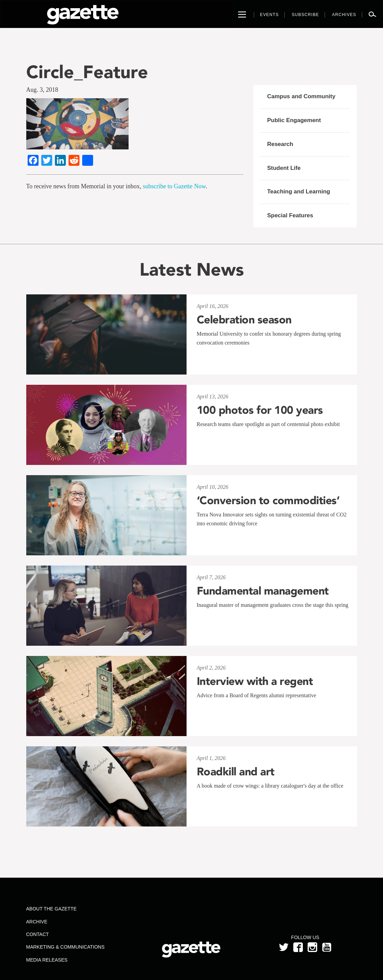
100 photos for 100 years (260, 410)
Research (280, 144)
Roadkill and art (236, 772)
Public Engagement (294, 120)
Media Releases (47, 960)
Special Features (290, 215)
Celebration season (244, 320)
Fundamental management (263, 591)
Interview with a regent (255, 681)
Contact (38, 934)
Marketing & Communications (65, 947)
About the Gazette (51, 909)
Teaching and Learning (299, 192)
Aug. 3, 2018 (42, 90)
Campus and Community (301, 96)
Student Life (284, 168)
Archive (37, 922)
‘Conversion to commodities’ (268, 500)
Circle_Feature (87, 72)
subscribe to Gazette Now (174, 186)
